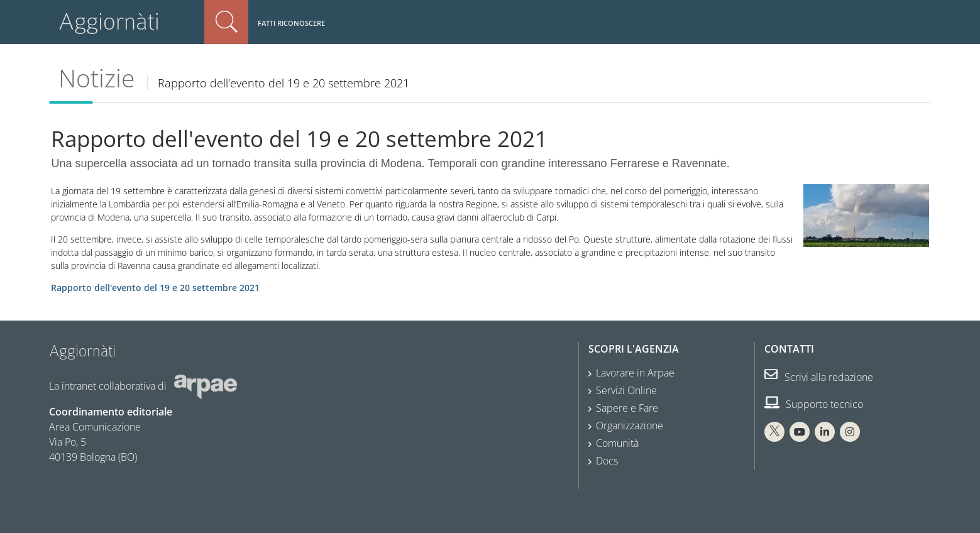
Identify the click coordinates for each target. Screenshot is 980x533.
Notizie (96, 78)
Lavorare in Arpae (635, 373)
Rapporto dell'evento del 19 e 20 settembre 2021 (155, 288)
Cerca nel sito (226, 22)
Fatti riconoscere (291, 23)
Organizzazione (630, 426)
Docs (607, 461)
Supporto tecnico (814, 404)
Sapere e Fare (627, 408)
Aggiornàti (109, 22)
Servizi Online (626, 390)
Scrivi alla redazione (819, 377)
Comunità (617, 443)
